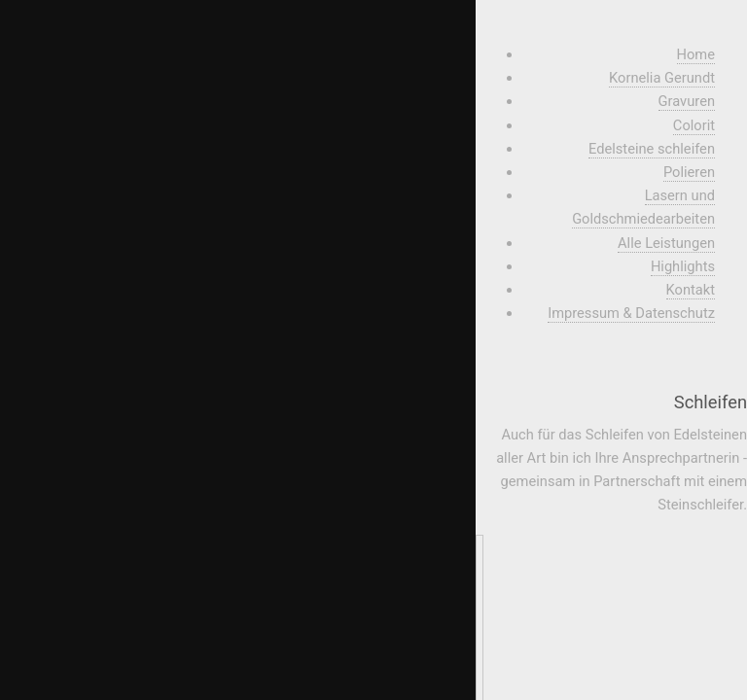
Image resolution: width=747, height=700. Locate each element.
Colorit (694, 125)
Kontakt (691, 290)
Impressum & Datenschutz (631, 313)
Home (696, 54)
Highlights (683, 266)
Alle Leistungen (666, 243)
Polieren (689, 172)
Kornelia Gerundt (662, 78)
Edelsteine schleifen (652, 149)
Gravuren (687, 101)
